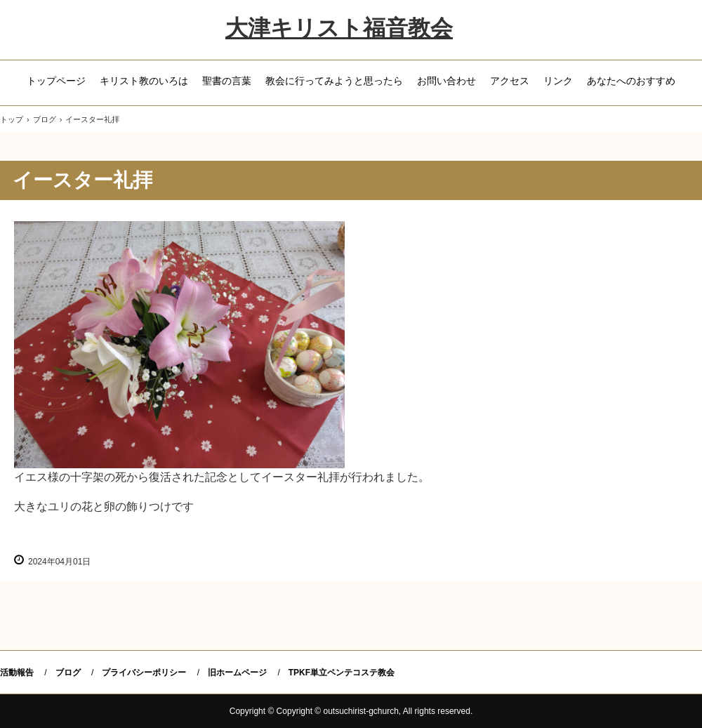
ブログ (68, 673)
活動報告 (17, 673)
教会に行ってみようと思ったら (334, 81)
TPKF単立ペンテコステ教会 (342, 673)
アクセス (510, 81)
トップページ (56, 81)
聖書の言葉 (227, 81)
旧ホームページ (237, 673)
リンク (558, 81)
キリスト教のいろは (144, 81)
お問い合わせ (446, 81)
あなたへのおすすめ (631, 81)
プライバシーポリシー (144, 673)
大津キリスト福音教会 (339, 28)
